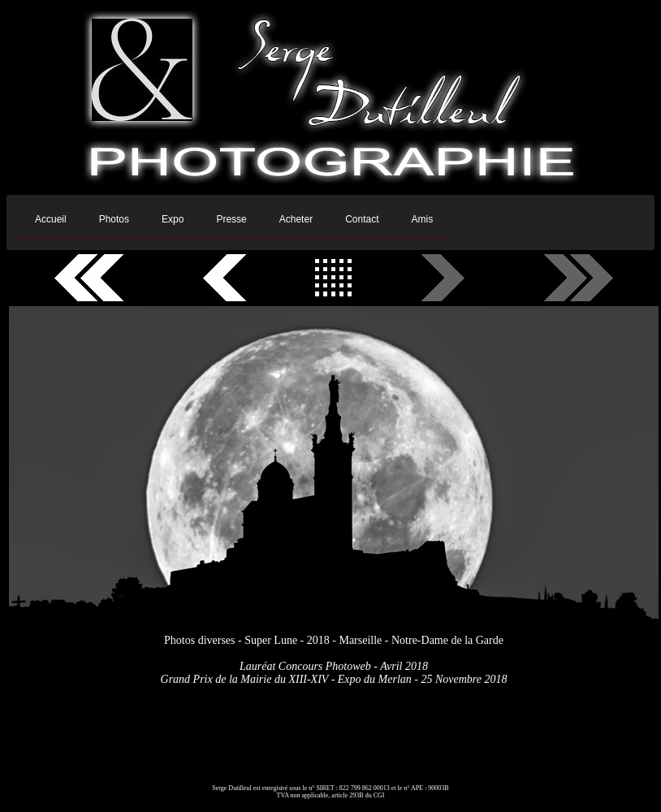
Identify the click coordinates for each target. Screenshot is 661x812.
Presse (231, 219)
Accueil (51, 219)
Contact (362, 219)
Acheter (296, 219)
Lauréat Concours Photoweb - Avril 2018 (334, 666)
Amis (422, 219)
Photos (114, 219)
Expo (173, 219)
